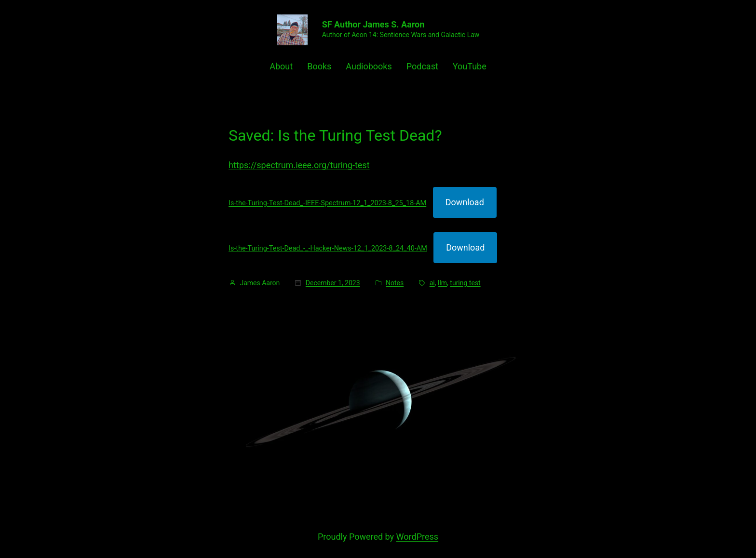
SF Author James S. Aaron (373, 24)
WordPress (417, 537)
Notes (395, 283)
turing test (465, 283)
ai (432, 283)
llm (442, 283)
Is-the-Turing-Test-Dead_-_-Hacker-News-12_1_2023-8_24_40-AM (328, 248)
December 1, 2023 (333, 283)
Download (465, 202)
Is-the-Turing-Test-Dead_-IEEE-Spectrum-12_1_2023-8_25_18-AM (327, 203)
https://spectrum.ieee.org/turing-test (299, 165)
